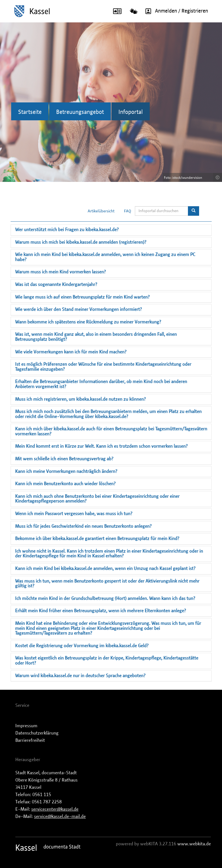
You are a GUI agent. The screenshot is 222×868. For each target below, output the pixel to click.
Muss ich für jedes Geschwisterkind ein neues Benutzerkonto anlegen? (83, 526)
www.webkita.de (194, 844)
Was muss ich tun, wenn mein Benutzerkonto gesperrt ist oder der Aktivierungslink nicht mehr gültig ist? (107, 584)
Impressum (26, 726)
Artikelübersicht (101, 211)
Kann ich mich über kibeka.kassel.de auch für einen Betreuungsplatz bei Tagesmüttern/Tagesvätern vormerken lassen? (111, 431)
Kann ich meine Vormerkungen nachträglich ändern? (66, 471)
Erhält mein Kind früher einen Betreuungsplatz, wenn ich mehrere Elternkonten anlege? (101, 611)
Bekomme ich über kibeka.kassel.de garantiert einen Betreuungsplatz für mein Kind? (97, 539)
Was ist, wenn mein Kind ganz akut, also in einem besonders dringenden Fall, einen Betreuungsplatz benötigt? (96, 337)
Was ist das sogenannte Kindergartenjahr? (56, 285)
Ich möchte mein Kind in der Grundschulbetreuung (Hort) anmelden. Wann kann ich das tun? (105, 599)
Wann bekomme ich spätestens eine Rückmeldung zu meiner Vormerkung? (88, 322)
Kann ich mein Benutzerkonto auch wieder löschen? (65, 484)
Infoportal (131, 112)
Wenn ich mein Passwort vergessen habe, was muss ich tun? (74, 514)
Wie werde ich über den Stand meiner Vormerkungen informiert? (78, 309)
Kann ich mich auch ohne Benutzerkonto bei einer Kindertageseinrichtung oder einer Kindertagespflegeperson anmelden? (97, 499)
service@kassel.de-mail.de (60, 817)
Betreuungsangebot (80, 112)
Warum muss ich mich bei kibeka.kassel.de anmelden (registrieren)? (81, 242)
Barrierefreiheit (30, 740)
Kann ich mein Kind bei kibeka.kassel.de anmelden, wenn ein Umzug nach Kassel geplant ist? (105, 569)
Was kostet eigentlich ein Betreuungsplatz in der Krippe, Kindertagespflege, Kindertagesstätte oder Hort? (107, 661)
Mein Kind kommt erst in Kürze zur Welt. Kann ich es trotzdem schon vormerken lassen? (101, 446)
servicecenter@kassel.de (55, 809)
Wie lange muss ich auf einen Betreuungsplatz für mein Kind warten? (82, 297)
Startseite (30, 112)
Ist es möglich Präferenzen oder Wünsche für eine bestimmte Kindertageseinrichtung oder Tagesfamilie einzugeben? (103, 367)
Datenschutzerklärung (37, 733)
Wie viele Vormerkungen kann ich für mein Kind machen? (71, 352)
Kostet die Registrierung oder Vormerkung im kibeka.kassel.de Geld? (82, 646)
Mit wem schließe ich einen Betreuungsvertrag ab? (64, 459)
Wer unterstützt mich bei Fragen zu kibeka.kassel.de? (67, 230)
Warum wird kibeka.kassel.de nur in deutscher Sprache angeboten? (80, 676)
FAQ (128, 211)
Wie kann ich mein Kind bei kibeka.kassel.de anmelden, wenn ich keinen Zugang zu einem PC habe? (105, 257)
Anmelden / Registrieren (175, 11)
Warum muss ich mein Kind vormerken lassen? (60, 272)
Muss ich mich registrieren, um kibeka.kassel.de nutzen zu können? (80, 399)
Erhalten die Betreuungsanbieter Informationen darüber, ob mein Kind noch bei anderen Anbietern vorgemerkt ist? (101, 384)
